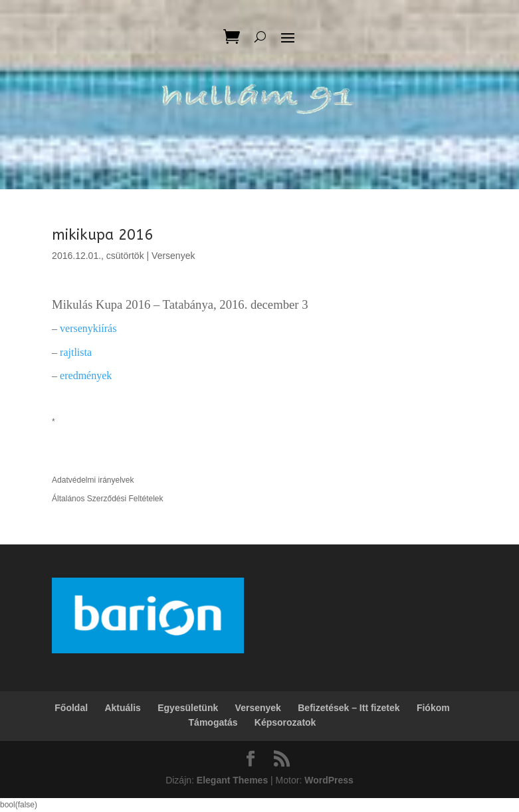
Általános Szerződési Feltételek (107, 499)
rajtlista (76, 352)
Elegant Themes (232, 780)
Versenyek (173, 256)
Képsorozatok (285, 722)
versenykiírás (88, 328)
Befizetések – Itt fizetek (349, 708)
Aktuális (122, 708)
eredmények (86, 375)
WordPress (329, 780)
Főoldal (71, 708)
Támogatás (213, 722)
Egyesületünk (188, 708)
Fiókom (433, 708)
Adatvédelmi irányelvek (93, 480)
